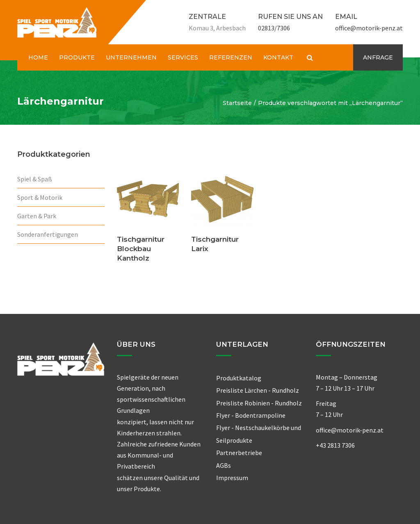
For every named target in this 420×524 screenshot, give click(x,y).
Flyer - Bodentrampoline (251, 415)
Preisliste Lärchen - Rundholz (258, 390)
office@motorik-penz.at (369, 28)
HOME (38, 57)
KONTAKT (278, 57)
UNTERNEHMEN (131, 57)
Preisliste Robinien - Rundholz (259, 403)
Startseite (237, 103)
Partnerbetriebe (239, 453)
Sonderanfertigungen (48, 234)
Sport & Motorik (40, 197)
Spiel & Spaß (35, 179)
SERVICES (183, 57)
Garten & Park (37, 216)
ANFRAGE (378, 57)
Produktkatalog (239, 378)
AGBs (224, 465)
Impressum (232, 478)
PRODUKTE (77, 57)
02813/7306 (274, 28)
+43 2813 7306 (335, 445)
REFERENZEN (231, 57)
